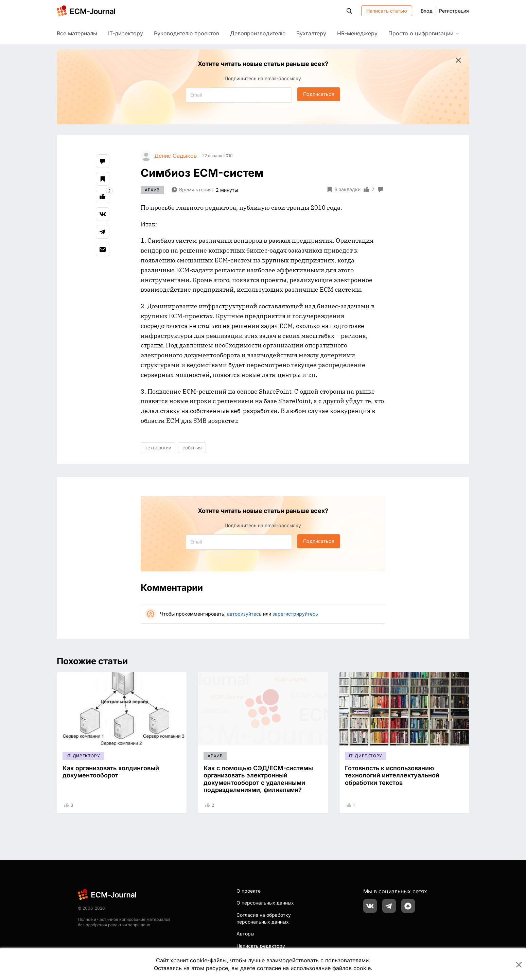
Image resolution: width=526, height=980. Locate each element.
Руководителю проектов (187, 33)
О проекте (249, 891)
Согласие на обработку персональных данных (264, 918)
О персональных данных (265, 903)
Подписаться (319, 94)
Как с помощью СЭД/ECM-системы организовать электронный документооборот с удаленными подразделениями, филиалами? (258, 779)
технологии (158, 448)
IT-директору (126, 33)
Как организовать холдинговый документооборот (111, 772)
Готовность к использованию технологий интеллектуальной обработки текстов (392, 775)
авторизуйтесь (244, 614)
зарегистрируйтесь (295, 614)
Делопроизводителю (258, 33)
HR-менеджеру (357, 33)
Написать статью (387, 11)
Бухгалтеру (311, 33)
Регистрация (454, 11)
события (192, 448)
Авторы (245, 934)
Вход (426, 11)
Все (77, 33)
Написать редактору (261, 946)
